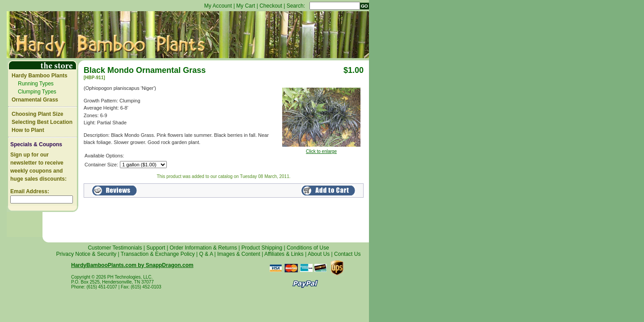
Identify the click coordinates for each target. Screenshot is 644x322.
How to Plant (28, 130)
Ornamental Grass (35, 100)
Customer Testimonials (115, 248)
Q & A (206, 254)
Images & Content (239, 254)
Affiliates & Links (284, 254)
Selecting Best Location (42, 122)
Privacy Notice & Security (87, 254)
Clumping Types (37, 92)
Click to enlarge (321, 149)
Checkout (271, 6)
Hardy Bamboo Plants (40, 76)
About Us (319, 254)
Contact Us (347, 254)
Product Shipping (262, 248)
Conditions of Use (308, 248)
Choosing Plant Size (37, 114)
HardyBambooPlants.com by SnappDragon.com (132, 265)
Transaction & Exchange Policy (158, 254)
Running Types (36, 84)
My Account (218, 6)
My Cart (246, 6)
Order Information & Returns (203, 248)
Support (156, 248)
